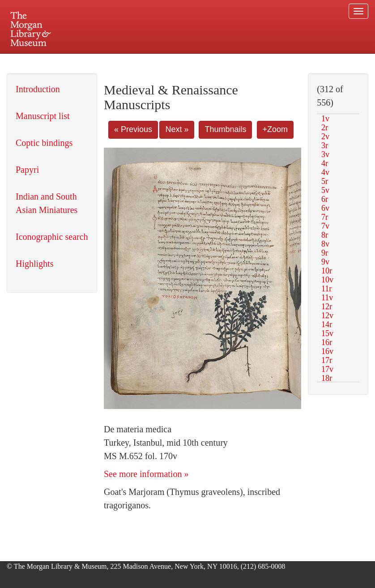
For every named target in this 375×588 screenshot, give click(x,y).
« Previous (133, 129)
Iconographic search (52, 237)
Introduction (38, 89)
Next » (177, 129)
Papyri (27, 170)
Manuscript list (43, 116)
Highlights (34, 264)
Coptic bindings (44, 143)
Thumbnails (225, 129)
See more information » (146, 474)
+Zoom (275, 129)
